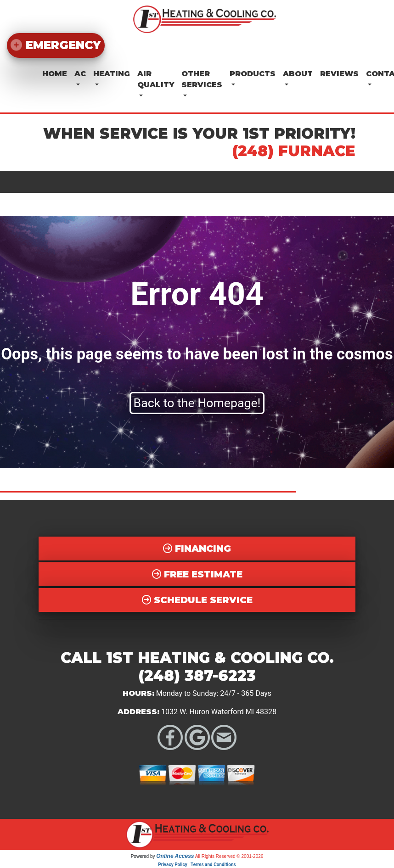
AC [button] (80, 74)
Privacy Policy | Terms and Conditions (197, 865)
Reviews (339, 74)
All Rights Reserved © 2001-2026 (229, 856)
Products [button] (253, 74)
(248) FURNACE (294, 151)
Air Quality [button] (156, 79)
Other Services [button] (202, 79)
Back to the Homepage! (197, 403)
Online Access (175, 856)
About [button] (298, 74)
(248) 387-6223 (197, 675)
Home (55, 74)
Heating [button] (112, 74)
